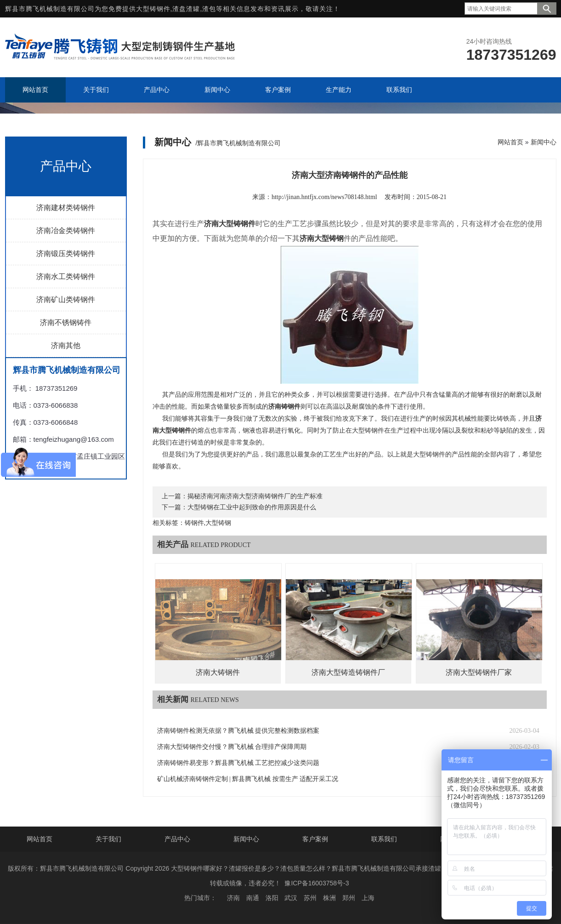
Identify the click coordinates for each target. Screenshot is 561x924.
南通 (253, 898)
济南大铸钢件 (218, 672)
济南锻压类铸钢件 (66, 254)
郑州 (349, 898)
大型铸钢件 (153, 9)
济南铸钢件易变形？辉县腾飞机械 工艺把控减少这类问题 (238, 763)
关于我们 (108, 839)
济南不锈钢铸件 (66, 322)
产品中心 (177, 839)
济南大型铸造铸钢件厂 (348, 672)
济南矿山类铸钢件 (66, 299)
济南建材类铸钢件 (66, 208)
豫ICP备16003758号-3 (317, 883)
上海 (368, 898)
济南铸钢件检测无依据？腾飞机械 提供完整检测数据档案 (238, 731)
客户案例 (315, 839)
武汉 (291, 898)
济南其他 (66, 345)
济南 (233, 898)
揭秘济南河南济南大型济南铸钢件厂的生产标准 (255, 496)
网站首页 (510, 142)
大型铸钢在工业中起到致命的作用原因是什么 (252, 507)
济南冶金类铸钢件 (66, 231)
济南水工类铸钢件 (66, 277)
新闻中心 (544, 142)
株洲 (329, 898)
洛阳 (272, 898)
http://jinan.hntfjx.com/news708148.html (324, 197)
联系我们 (384, 839)
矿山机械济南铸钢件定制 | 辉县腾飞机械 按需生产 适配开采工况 (248, 779)
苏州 (310, 898)
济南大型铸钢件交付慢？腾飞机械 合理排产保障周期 (232, 747)
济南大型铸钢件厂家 (479, 672)
